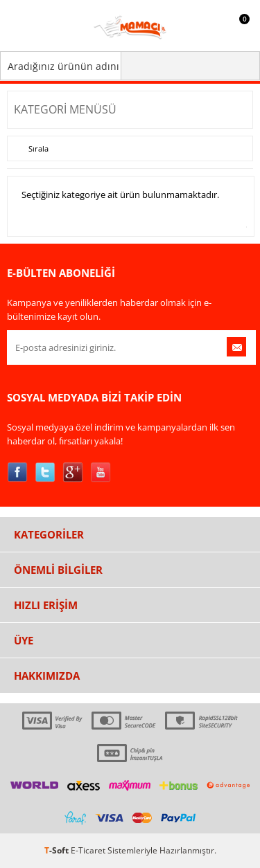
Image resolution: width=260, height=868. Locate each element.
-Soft (58, 850)
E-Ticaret (88, 850)
